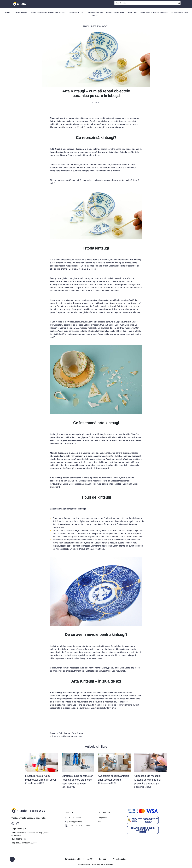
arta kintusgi (65, 736)
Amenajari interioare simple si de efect (48, 13)
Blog (100, 821)
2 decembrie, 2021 (151, 770)
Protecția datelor (120, 859)
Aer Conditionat (21, 13)
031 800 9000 (73, 818)
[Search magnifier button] (179, 3)
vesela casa (77, 736)
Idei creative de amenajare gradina (122, 13)
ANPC (90, 859)
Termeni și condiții (73, 859)
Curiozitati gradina (94, 13)
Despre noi (102, 818)
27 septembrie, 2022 (41, 768)
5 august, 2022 (78, 770)
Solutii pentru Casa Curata (96, 26)
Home (8, 13)
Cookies (103, 859)
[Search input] (146, 3)
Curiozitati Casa (76, 13)
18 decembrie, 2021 (114, 768)
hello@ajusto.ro (73, 822)
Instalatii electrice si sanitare (154, 13)
